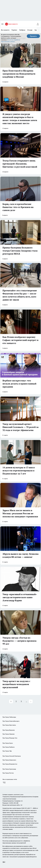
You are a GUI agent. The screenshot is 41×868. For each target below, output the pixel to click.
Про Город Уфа (7, 751)
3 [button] (21, 701)
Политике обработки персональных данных (11, 41)
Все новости (5, 30)
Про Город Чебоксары (9, 717)
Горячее (14, 30)
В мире (30, 30)
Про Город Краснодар (9, 769)
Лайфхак (22, 30)
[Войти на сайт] (38, 24)
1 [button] (11, 701)
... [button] (26, 701)
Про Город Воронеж (9, 730)
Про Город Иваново (9, 734)
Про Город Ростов (8, 773)
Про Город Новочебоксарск (11, 721)
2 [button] (16, 701)
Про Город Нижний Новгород (12, 756)
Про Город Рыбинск (9, 747)
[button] (31, 701)
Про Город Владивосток (10, 764)
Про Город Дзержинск (9, 760)
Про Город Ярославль (9, 725)
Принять (33, 36)
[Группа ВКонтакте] (4, 783)
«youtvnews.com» (18, 795)
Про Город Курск (8, 743)
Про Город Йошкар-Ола (10, 738)
